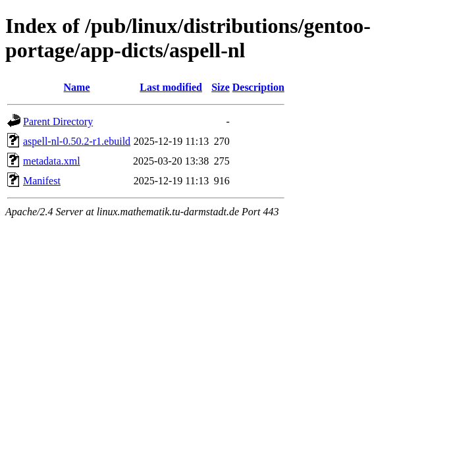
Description (258, 87)
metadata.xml (52, 161)
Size (221, 87)
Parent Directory (58, 121)
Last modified (171, 87)
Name (77, 87)
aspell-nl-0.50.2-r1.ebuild (77, 141)
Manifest (42, 181)
